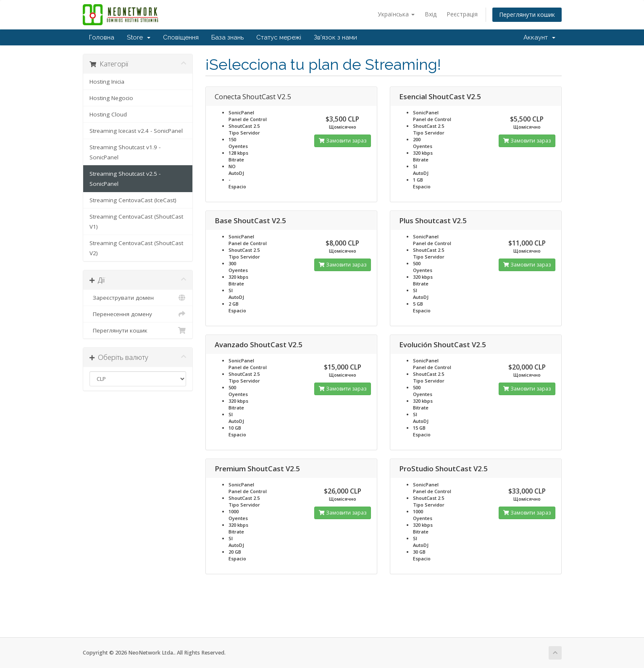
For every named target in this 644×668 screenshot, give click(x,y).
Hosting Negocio (111, 98)
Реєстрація (462, 14)
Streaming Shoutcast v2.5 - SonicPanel (125, 179)
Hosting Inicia (107, 82)
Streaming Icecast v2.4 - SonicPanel (136, 131)
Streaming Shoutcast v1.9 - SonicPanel (125, 152)
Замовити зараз (343, 141)
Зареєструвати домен (138, 298)
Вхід (431, 14)
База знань (227, 37)
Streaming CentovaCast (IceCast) (133, 200)
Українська (396, 14)
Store (139, 37)
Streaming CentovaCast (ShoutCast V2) (136, 248)
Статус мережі (279, 37)
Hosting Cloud (108, 114)
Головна (102, 37)
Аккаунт (539, 37)
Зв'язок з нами (335, 37)
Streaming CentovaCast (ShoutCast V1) (136, 222)
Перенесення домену (138, 314)
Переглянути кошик (527, 15)
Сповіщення (181, 37)
